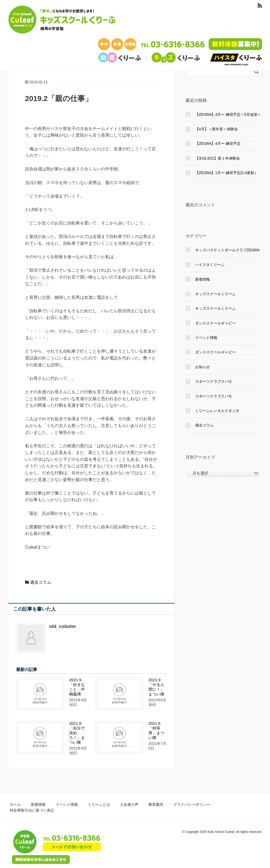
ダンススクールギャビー (215, 323)
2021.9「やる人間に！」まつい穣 (156, 687)
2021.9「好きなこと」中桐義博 (77, 687)
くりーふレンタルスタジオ (217, 411)
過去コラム (41, 582)
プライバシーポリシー (158, 804)
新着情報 (202, 279)
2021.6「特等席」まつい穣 (156, 730)
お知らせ (202, 367)
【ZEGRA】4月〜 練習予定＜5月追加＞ (228, 114)
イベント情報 (206, 338)
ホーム (13, 804)
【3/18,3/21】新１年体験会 (218, 158)
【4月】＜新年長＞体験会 (216, 129)
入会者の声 (107, 804)
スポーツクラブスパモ (214, 381)
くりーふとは (81, 804)
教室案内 (128, 804)
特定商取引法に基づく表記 (202, 804)
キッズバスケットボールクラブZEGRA (227, 250)
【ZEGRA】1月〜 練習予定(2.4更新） (226, 173)
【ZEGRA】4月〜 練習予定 (218, 143)
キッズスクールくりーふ (215, 294)
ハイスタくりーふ (210, 265)
